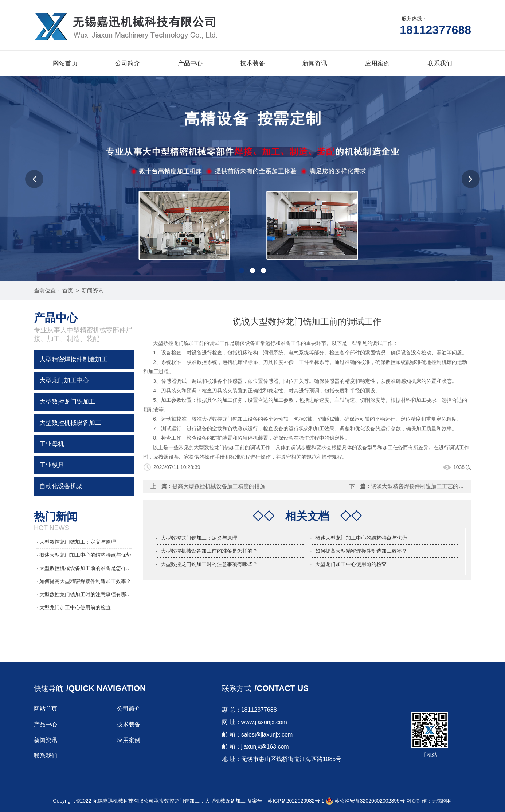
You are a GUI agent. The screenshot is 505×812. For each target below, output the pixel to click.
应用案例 (377, 63)
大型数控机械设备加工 (70, 423)
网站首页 (65, 63)
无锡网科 (442, 801)
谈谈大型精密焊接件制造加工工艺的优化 (420, 486)
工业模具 (52, 465)
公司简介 (128, 63)
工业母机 (52, 444)
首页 (68, 290)
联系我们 (440, 63)
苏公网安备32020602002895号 (365, 801)
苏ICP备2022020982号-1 (296, 801)
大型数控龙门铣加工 (67, 402)
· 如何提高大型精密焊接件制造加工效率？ (84, 581)
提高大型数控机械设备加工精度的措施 (219, 486)
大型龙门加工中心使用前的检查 (351, 564)
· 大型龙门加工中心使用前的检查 (74, 607)
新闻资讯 (315, 63)
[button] (34, 179)
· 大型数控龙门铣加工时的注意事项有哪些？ (84, 594)
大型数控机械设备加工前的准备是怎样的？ (209, 551)
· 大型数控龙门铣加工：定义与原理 (76, 542)
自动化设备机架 (61, 486)
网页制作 (416, 801)
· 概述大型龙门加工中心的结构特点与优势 (84, 555)
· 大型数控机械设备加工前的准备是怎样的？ (84, 568)
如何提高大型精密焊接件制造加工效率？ (361, 551)
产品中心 (190, 63)
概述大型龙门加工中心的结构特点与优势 (361, 538)
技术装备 (253, 63)
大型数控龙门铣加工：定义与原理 (199, 538)
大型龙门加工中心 (64, 380)
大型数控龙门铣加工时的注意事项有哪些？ (209, 564)
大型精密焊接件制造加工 (73, 359)
